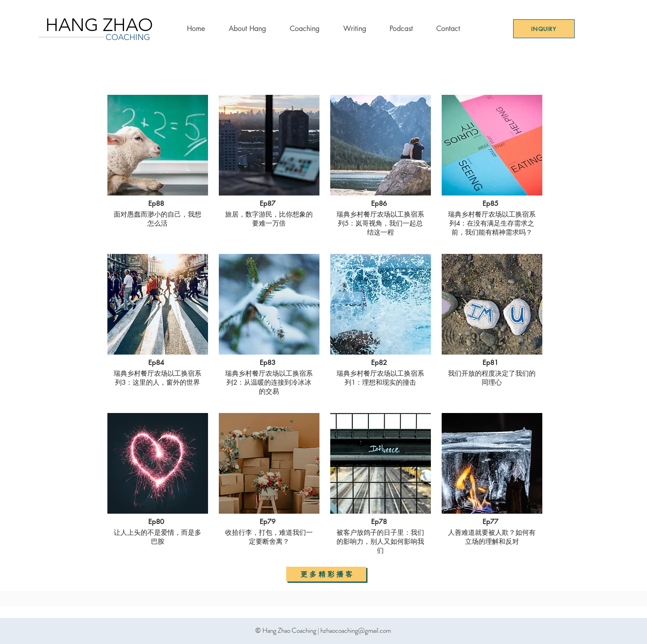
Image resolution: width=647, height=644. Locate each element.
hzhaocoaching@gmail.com (356, 631)
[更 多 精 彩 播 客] (326, 574)
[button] (304, 29)
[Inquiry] (544, 29)
